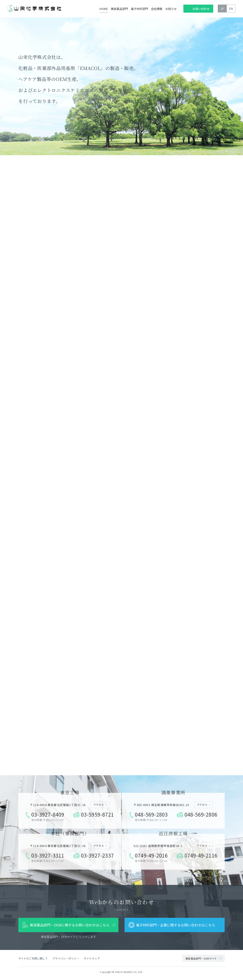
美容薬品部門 (119, 9)
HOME (104, 9)
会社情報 (157, 9)
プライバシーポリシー (66, 960)
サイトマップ (92, 960)
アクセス (99, 807)
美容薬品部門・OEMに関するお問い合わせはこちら (70, 927)
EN (231, 9)
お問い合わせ (201, 9)
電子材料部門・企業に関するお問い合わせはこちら (176, 927)
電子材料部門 (139, 9)
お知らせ (171, 9)
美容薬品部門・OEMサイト (201, 961)
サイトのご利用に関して (33, 960)
